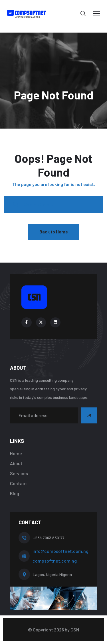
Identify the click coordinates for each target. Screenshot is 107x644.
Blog (15, 493)
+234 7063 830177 (49, 538)
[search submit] (16, 204)
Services (19, 473)
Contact (19, 483)
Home (16, 453)
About (16, 463)
